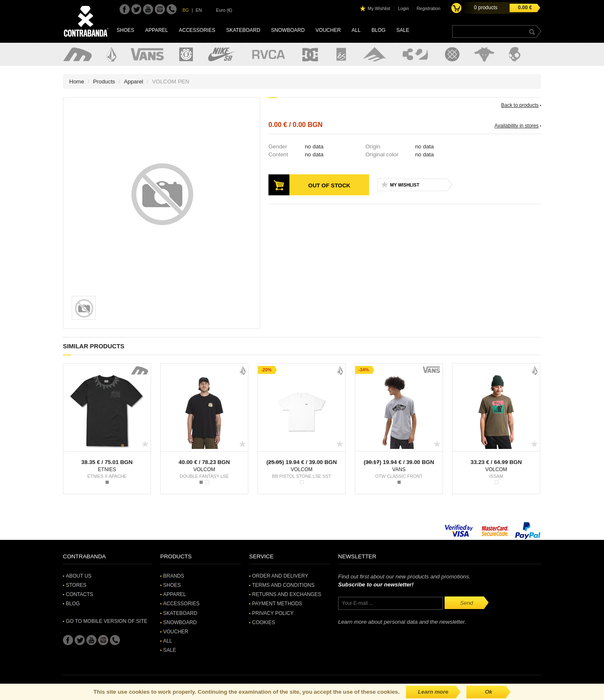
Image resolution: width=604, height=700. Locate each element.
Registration (428, 8)
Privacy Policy (273, 613)
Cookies (264, 622)
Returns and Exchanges (287, 594)
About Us (79, 576)
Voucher (328, 30)
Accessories (197, 30)
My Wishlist (379, 8)
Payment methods (277, 604)
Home (77, 82)
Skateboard (243, 30)
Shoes (125, 30)
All (356, 30)
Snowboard (288, 30)
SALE (403, 30)
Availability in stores (517, 126)
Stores (76, 585)
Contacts (79, 594)
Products (104, 82)
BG (186, 10)
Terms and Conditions (283, 585)
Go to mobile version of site (107, 621)
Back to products (520, 105)
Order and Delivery (280, 576)
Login (404, 8)
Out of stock (329, 185)
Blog (379, 30)
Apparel (156, 30)
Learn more (433, 692)
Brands (174, 576)
